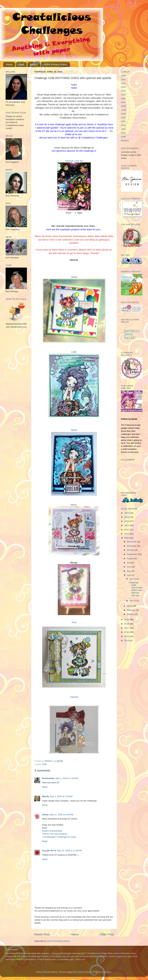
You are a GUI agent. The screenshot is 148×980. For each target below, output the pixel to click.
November (132, 546)
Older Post (107, 934)
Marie (74, 505)
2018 (127, 624)
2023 (127, 525)
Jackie (74, 277)
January (131, 614)
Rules (21, 64)
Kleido (45, 815)
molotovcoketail (84, 972)
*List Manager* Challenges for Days (59, 837)
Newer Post (42, 934)
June (129, 567)
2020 (127, 538)
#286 (123, 99)
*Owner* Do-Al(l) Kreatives (55, 834)
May (129, 571)
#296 (123, 137)
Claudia (74, 697)
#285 (123, 95)
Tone (74, 622)
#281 (123, 80)
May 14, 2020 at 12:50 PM (69, 851)
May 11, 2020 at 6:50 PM (61, 815)
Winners (125, 141)
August (130, 558)
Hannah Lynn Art (74, 161)
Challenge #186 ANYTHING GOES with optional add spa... (136, 589)
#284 (123, 91)
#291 (123, 118)
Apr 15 (133, 601)
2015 (127, 636)
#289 (123, 110)
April (129, 575)
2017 (127, 628)
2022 (127, 530)
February (131, 610)
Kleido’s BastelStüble (52, 831)
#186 (44, 764)
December (132, 542)
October (131, 550)
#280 (123, 76)
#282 (123, 83)
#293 (123, 125)
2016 (127, 632)
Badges (34, 64)
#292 (123, 121)
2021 (127, 534)
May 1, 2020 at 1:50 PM (67, 778)
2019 (127, 619)
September (132, 554)
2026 (127, 513)
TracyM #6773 (49, 851)
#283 (123, 87)
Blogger (108, 972)
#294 (123, 129)
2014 (127, 641)
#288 (123, 106)
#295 (123, 133)
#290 (123, 114)
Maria (74, 430)
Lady (74, 352)
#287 (123, 102)
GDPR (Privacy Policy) (55, 64)
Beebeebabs (48, 778)
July (129, 563)
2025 (127, 517)
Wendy (46, 796)
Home (9, 64)
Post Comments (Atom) (59, 941)
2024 (127, 521)
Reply (45, 787)
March (130, 606)
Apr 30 (133, 579)
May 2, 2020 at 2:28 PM (61, 796)
